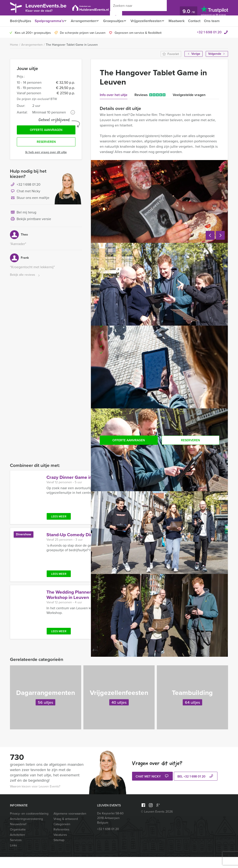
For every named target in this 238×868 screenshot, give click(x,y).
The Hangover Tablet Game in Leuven (72, 56)
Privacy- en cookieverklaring (29, 825)
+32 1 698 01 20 (209, 43)
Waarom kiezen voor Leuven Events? (35, 797)
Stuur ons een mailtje (30, 210)
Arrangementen (84, 21)
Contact (200, 21)
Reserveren (46, 154)
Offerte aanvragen (46, 141)
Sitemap (59, 851)
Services (16, 851)
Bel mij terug (23, 225)
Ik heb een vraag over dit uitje (46, 164)
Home (14, 56)
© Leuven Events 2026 (157, 823)
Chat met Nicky (25, 204)
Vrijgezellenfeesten (149, 21)
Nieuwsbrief (18, 835)
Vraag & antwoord (66, 830)
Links (13, 856)
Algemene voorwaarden (70, 825)
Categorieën (62, 835)
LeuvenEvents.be (49, 7)
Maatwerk (181, 21)
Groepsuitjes (115, 21)
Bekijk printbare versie (31, 231)
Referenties (61, 841)
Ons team (18, 32)
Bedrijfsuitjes (20, 21)
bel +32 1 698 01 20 (196, 788)
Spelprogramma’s (49, 21)
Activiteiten (17, 846)
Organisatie (18, 841)
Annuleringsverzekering (26, 830)
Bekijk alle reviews (25, 287)
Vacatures (60, 846)
